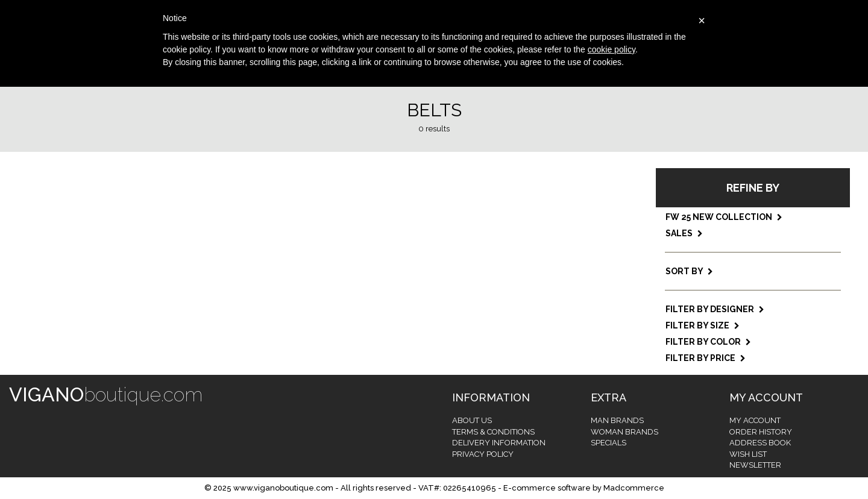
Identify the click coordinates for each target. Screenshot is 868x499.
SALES (684, 233)
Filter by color (708, 342)
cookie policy (612, 49)
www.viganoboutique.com (283, 488)
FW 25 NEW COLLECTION (724, 217)
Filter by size (703, 325)
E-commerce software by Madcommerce (584, 488)
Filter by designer (715, 309)
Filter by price (706, 358)
